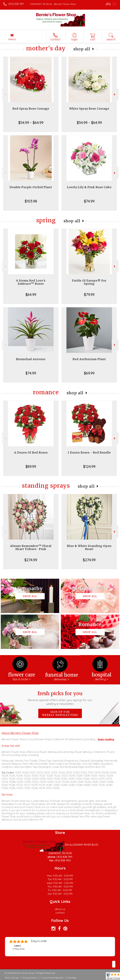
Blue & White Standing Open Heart (89, 547)
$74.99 (89, 201)
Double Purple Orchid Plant (31, 187)
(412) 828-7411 (16, 4)
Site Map (72, 978)
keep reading (106, 739)
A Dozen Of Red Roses (31, 453)
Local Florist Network (52, 978)
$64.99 (31, 294)
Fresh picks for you (60, 698)
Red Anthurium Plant (89, 359)
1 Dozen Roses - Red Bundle (89, 453)
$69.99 (89, 373)
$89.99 (31, 466)
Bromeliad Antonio (31, 359)
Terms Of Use (12, 978)
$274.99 (31, 560)
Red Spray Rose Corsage (31, 109)
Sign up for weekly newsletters (60, 713)
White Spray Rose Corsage (89, 109)
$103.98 (31, 201)
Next (115, 94)
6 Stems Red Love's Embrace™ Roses (31, 282)
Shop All (82, 49)
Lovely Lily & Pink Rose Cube (89, 187)
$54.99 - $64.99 (31, 123)
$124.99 (89, 466)
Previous (5, 94)
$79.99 (89, 294)
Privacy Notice (30, 978)
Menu (12, 39)
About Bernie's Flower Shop (20, 733)
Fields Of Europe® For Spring (89, 282)
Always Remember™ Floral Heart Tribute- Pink (31, 547)
